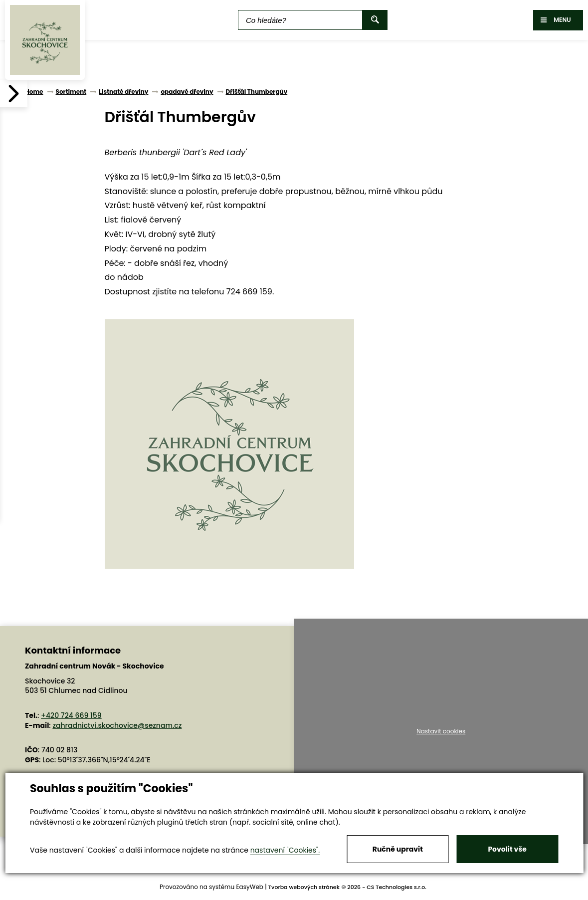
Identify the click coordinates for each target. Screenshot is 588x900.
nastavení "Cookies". (285, 850)
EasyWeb (250, 887)
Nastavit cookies (441, 731)
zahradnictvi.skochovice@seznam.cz (117, 725)
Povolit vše (507, 849)
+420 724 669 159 (71, 715)
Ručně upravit (398, 849)
